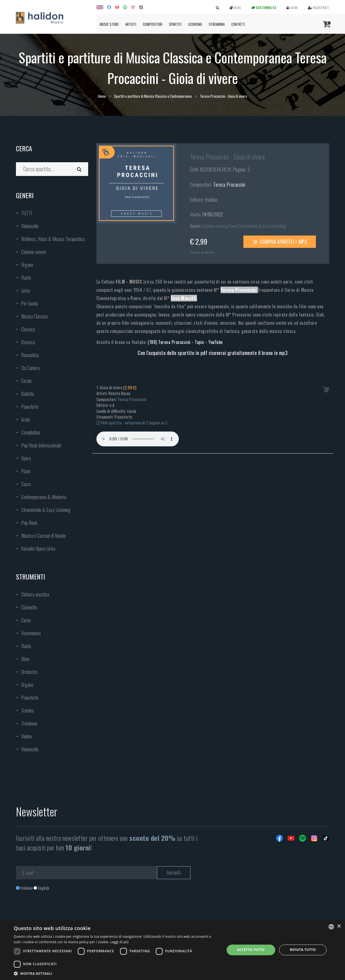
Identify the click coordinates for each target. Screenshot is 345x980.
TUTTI (27, 213)
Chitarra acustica (35, 594)
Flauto (26, 278)
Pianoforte (30, 407)
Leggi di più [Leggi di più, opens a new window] (119, 942)
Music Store (109, 24)
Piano (26, 471)
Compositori (153, 24)
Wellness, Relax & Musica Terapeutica (53, 239)
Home (102, 96)
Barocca (28, 342)
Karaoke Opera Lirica (38, 548)
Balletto (28, 394)
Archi (25, 419)
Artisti (131, 24)
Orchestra (29, 672)
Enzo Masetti (184, 298)
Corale (26, 381)
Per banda (30, 303)
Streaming (217, 24)
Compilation (31, 432)
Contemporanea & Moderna (44, 497)
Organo (27, 265)
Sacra (26, 484)
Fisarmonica (31, 633)
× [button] (339, 926)
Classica (28, 329)
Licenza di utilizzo (202, 252)
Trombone (29, 723)
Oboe (25, 659)
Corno (26, 620)
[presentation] (58, 913)
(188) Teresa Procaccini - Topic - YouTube (185, 342)
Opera (26, 458)
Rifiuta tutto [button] (303, 950)
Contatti (238, 24)
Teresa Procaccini (229, 184)
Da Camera (30, 368)
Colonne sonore (34, 252)
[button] (116, 973)
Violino (27, 736)
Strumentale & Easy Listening (46, 510)
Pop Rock (29, 523)
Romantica (30, 355)
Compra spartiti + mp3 (280, 242)
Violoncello (30, 226)
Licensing (195, 24)
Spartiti (175, 24)
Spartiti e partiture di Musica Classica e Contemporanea (153, 96)
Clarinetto (29, 607)
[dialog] (172, 950)
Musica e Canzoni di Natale (43, 536)
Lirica (26, 290)
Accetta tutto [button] (251, 950)
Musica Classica (34, 316)
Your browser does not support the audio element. (138, 439)
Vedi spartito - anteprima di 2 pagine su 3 (132, 422)
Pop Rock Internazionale (41, 445)
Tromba (27, 710)
